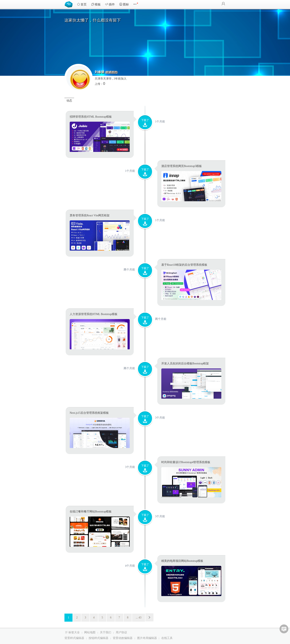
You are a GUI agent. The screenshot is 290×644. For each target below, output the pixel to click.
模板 (96, 4)
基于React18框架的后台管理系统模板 (184, 265)
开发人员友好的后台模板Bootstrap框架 (185, 363)
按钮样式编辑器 (98, 638)
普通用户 (111, 72)
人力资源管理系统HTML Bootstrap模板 (94, 314)
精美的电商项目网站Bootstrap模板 (182, 561)
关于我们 (106, 632)
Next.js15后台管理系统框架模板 (89, 413)
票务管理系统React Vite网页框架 (90, 215)
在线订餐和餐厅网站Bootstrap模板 (91, 512)
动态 (69, 101)
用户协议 (121, 632)
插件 (110, 4)
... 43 (139, 618)
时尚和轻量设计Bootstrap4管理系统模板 (186, 462)
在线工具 (167, 638)
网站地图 (90, 632)
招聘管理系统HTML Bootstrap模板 (91, 117)
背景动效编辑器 (123, 638)
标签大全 (74, 632)
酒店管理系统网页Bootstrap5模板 (182, 166)
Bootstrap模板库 (69, 4)
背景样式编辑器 (74, 638)
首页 (82, 4)
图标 (124, 4)
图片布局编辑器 (147, 638)
